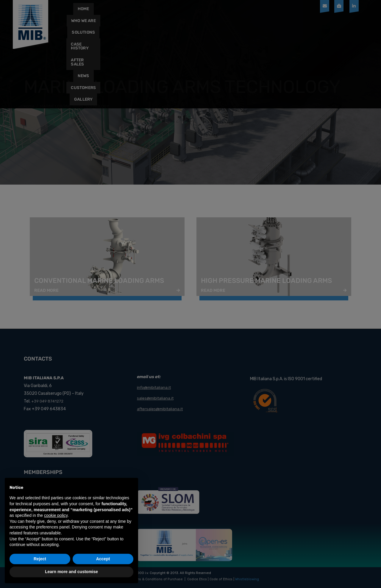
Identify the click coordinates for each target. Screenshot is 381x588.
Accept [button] (103, 559)
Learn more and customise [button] (71, 572)
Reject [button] (40, 559)
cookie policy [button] (56, 515)
